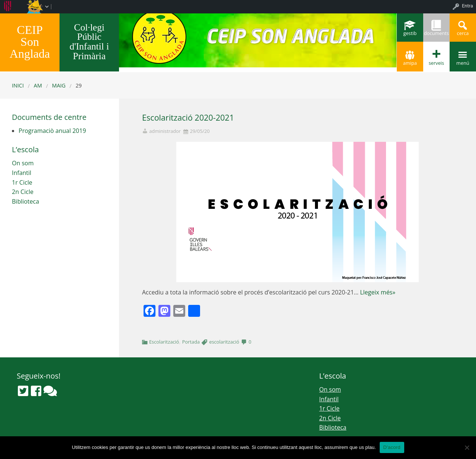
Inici (18, 85)
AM (38, 85)
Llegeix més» (378, 292)
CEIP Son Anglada (30, 42)
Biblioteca (25, 201)
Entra (467, 6)
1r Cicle (22, 182)
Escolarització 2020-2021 (188, 117)
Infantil (22, 173)
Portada (191, 342)
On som (23, 163)
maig (59, 85)
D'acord (392, 447)
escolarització (224, 342)
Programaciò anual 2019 (52, 131)
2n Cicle (23, 192)
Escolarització (164, 342)
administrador (165, 131)
